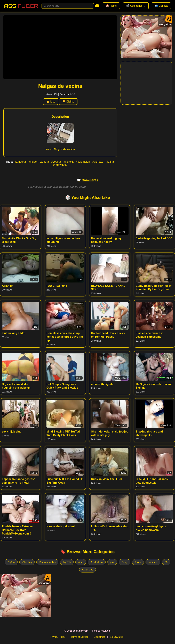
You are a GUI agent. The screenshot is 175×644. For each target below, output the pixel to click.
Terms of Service (79, 637)
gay (112, 562)
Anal (81, 562)
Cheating (27, 562)
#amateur (21, 162)
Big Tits (67, 562)
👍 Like (51, 102)
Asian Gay (88, 570)
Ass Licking (97, 562)
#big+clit (69, 162)
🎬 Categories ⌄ (136, 6)
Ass (21, 6)
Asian (138, 562)
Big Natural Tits (47, 562)
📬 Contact (161, 6)
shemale (153, 562)
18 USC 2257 (117, 637)
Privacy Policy (58, 637)
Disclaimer (99, 637)
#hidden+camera (39, 162)
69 (166, 562)
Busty (125, 562)
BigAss (11, 562)
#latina (110, 162)
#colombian (83, 162)
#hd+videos (60, 165)
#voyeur (56, 162)
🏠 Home (111, 6)
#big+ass (98, 162)
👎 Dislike (68, 102)
